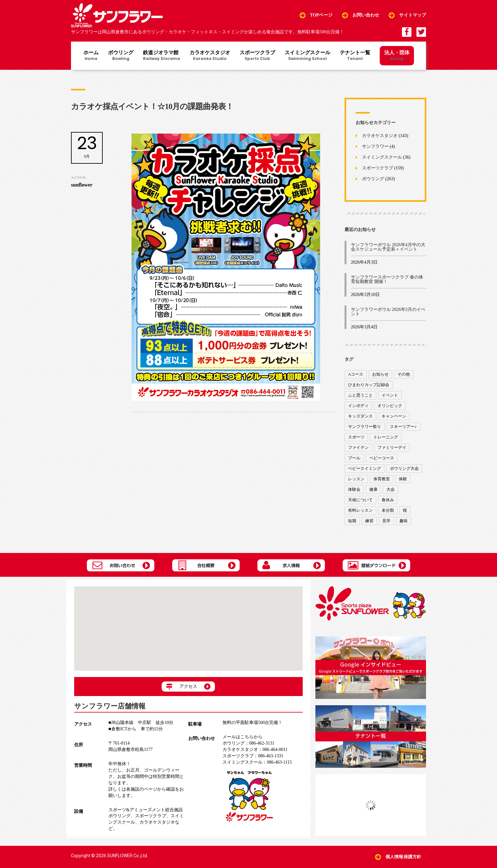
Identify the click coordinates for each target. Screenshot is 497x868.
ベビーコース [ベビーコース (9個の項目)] (382, 458)
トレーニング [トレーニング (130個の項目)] (386, 437)
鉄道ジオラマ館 (161, 56)
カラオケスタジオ (210, 56)
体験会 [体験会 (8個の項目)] (354, 489)
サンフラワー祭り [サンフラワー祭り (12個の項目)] (365, 427)
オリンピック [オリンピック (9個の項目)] (390, 406)
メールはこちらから (242, 737)
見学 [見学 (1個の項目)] (386, 521)
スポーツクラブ (257, 56)
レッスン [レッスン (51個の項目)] (356, 479)
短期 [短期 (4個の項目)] (352, 521)
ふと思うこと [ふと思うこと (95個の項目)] (360, 395)
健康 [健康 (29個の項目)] (373, 489)
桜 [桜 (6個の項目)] (405, 510)
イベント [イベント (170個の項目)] (390, 395)
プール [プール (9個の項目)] (354, 458)
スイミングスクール (307, 56)
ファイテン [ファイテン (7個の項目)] (358, 447)
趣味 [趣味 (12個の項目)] (403, 521)
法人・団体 (397, 55)
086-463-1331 (253, 756)
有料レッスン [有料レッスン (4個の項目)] (360, 510)
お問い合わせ (366, 15)
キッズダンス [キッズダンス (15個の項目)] (360, 416)
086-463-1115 (257, 762)
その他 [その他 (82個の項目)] (404, 374)
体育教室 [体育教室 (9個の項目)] (382, 479)
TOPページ (321, 15)
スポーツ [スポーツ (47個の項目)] (356, 437)
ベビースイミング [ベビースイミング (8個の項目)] (365, 468)
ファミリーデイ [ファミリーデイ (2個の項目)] (392, 447)
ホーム (91, 56)
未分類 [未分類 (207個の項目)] (388, 510)
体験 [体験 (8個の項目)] (403, 479)
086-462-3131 (248, 743)
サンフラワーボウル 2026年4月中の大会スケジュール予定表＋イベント (388, 247)
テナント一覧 (355, 56)
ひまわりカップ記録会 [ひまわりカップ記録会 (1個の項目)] (369, 385)
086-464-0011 (255, 750)
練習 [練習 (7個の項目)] (369, 521)
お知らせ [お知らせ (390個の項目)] (380, 374)
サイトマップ (413, 15)
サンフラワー (375, 147)
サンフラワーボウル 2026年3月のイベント (388, 312)
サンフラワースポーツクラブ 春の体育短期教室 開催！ (387, 279)
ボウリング (121, 56)
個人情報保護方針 (403, 857)
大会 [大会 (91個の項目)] (390, 489)
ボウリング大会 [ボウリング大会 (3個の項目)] (404, 468)
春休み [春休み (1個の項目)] (388, 500)
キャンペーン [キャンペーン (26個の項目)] (394, 416)
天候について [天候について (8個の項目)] (360, 500)
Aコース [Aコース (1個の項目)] (356, 374)
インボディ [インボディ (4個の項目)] (358, 406)
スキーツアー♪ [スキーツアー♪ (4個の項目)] (403, 427)
